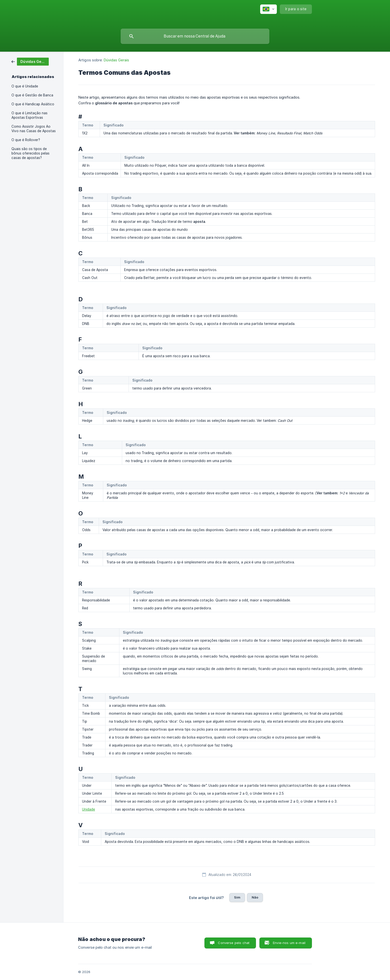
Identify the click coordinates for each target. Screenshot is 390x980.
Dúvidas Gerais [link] (116, 60)
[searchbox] (195, 36)
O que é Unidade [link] (25, 86)
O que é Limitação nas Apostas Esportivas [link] (29, 115)
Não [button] (255, 897)
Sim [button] (237, 897)
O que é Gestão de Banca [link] (32, 95)
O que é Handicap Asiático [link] (33, 104)
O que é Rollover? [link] (26, 140)
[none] (268, 9)
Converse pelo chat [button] (234, 943)
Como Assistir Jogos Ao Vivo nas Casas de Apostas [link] (34, 129)
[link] (30, 61)
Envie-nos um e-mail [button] (289, 943)
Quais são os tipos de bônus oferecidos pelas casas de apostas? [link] (30, 153)
